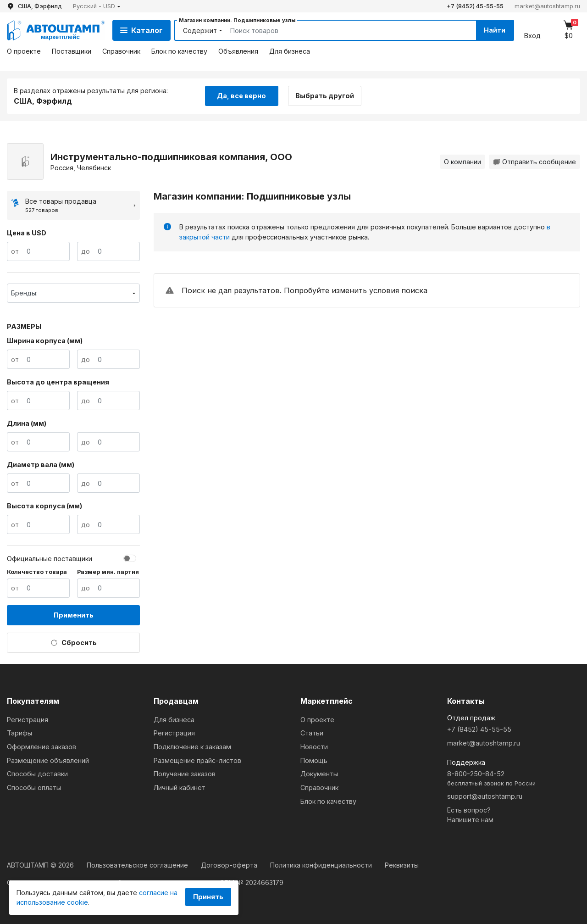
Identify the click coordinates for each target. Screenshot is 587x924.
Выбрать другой (325, 96)
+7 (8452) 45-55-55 (475, 6)
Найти (495, 30)
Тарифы (19, 733)
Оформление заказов (42, 747)
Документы (319, 774)
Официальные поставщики (50, 559)
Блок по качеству (179, 51)
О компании (462, 162)
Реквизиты (402, 865)
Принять (208, 897)
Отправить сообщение (534, 162)
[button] (97, 6)
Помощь (314, 760)
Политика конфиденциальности (322, 865)
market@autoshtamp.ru (547, 6)
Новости (314, 747)
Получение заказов (185, 774)
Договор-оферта (230, 865)
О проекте (24, 51)
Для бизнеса (290, 51)
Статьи (312, 733)
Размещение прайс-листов (197, 760)
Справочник (121, 51)
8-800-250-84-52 (514, 779)
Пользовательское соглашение (138, 865)
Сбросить (74, 643)
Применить (74, 615)
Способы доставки (37, 774)
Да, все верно (241, 96)
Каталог (141, 30)
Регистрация (28, 720)
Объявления (238, 51)
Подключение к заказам (192, 747)
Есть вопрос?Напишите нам (470, 815)
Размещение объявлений (48, 760)
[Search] (343, 30)
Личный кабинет (180, 788)
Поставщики (72, 51)
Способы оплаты (34, 788)
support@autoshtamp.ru (485, 796)
